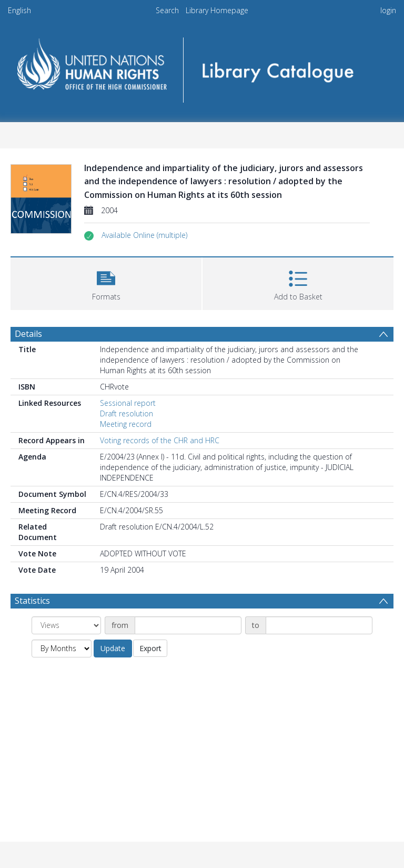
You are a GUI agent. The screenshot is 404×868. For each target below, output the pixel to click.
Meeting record (126, 424)
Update (113, 648)
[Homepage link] (202, 67)
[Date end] (319, 625)
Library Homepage (217, 10)
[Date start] (188, 625)
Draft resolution (127, 413)
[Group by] (66, 625)
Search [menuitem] (167, 10)
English (19, 10)
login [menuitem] (388, 10)
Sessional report (128, 403)
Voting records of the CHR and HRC (160, 440)
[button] (144, 235)
